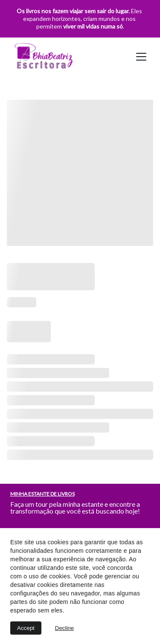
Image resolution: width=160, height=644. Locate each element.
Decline (64, 628)
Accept (26, 628)
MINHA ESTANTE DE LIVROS (42, 494)
